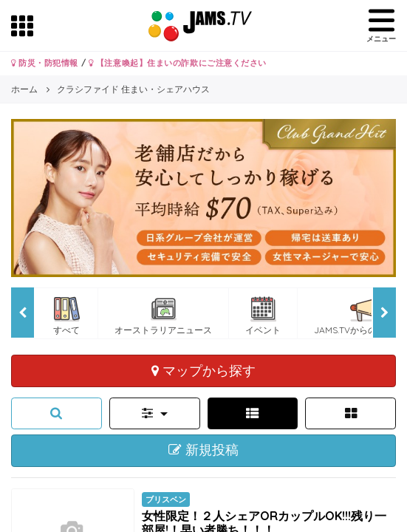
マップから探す (203, 370)
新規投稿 (203, 450)
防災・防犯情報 (45, 63)
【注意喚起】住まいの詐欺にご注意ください (178, 63)
